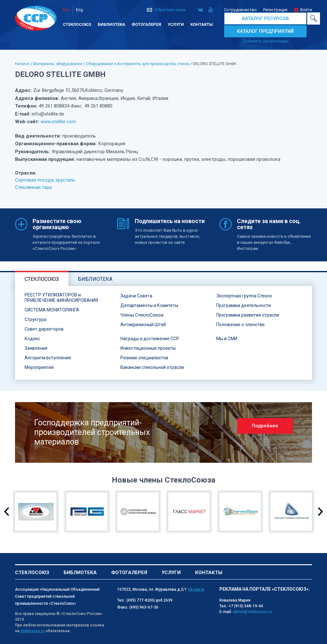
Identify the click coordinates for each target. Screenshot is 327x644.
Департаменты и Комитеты (149, 305)
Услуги (176, 24)
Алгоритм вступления (48, 358)
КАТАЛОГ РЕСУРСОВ (266, 19)
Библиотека (111, 24)
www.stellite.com (58, 122)
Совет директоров (44, 329)
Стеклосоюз (77, 24)
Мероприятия (39, 367)
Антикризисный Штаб (143, 325)
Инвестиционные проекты (148, 348)
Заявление (36, 348)
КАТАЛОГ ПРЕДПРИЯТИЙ (265, 31)
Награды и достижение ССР (150, 339)
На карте (196, 589)
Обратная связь (171, 10)
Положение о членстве (240, 325)
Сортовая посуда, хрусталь (45, 180)
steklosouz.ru (33, 631)
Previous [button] (7, 512)
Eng (80, 10)
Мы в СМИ (227, 339)
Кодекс (32, 339)
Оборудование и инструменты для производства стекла (138, 64)
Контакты (202, 24)
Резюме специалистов (144, 358)
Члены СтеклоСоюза (142, 315)
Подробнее (265, 426)
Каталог (22, 64)
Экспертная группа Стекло (244, 296)
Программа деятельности (243, 305)
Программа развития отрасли (248, 315)
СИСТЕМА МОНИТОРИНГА (52, 310)
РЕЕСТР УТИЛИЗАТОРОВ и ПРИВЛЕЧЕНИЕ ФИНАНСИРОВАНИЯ (61, 298)
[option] (163, 432)
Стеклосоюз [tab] (42, 279)
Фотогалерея (146, 24)
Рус (66, 10)
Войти (306, 10)
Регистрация (275, 10)
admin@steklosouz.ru (252, 612)
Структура (35, 319)
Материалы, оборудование (58, 64)
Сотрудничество (240, 10)
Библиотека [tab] (95, 279)
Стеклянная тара (33, 187)
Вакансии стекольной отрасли (152, 367)
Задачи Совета (136, 296)
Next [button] (320, 512)
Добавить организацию (266, 41)
